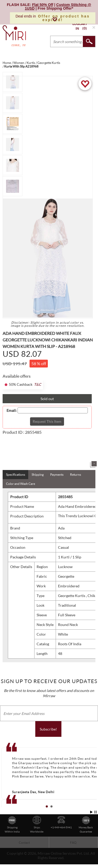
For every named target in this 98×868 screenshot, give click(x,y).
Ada (61, 528)
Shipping (38, 475)
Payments (57, 475)
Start (91, 812)
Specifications (16, 475)
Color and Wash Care (21, 484)
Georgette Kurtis (72, 596)
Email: (12, 411)
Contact (24, 843)
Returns (76, 475)
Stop (96, 812)
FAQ (73, 843)
